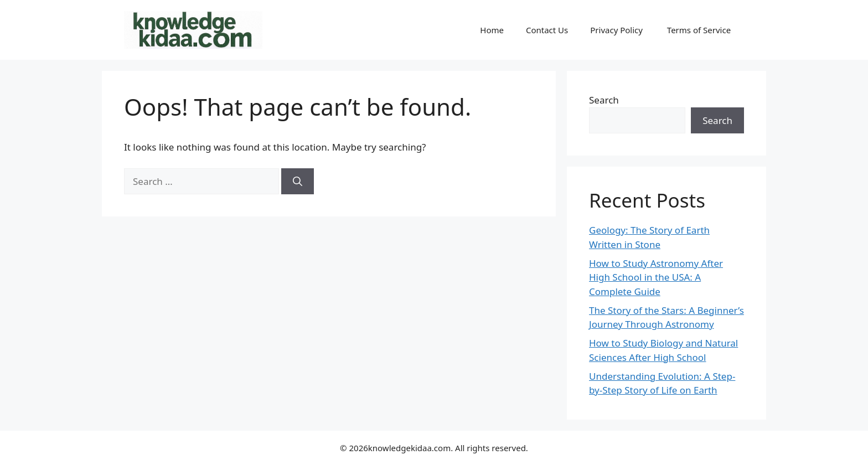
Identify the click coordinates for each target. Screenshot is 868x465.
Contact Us (547, 30)
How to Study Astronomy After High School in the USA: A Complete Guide (656, 277)
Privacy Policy (618, 30)
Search (604, 100)
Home (492, 30)
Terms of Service (700, 30)
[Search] (298, 182)
